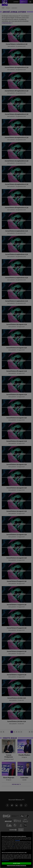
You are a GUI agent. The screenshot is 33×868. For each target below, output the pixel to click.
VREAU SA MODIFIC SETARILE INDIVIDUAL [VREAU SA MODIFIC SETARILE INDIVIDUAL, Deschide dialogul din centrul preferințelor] (16, 866)
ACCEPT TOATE (16, 863)
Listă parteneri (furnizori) (5, 860)
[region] (16, 850)
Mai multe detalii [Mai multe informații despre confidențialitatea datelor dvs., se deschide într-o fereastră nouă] (18, 840)
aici (13, 846)
